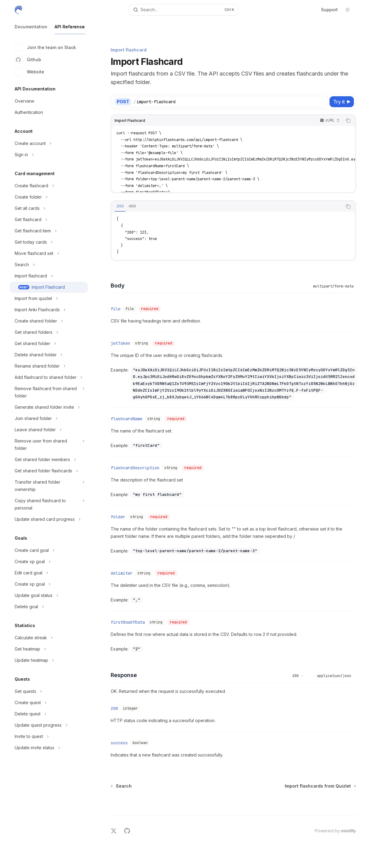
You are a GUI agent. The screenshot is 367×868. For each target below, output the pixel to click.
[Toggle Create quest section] (49, 703)
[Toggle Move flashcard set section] (49, 253)
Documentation (31, 29)
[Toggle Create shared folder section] (49, 321)
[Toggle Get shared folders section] (49, 332)
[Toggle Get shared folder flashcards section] (49, 471)
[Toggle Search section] (49, 265)
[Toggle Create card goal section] (49, 550)
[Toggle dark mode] (347, 10)
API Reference (70, 29)
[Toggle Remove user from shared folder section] (49, 445)
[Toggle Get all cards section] (49, 208)
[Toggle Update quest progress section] (49, 725)
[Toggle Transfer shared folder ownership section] (49, 486)
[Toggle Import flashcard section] (49, 276)
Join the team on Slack (45, 48)
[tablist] (227, 206)
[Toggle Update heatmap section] (49, 660)
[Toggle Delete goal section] (49, 607)
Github (28, 60)
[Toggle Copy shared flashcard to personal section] (49, 504)
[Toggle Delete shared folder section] (49, 355)
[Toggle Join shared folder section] (49, 418)
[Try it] (342, 102)
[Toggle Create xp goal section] (49, 562)
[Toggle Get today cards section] (49, 242)
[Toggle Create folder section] (49, 197)
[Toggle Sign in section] (49, 155)
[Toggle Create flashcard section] (49, 186)
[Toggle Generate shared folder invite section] (49, 407)
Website (29, 72)
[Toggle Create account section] (49, 143)
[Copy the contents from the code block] (348, 121)
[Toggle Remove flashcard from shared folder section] (49, 392)
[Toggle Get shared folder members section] (49, 460)
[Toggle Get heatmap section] (49, 649)
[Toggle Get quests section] (49, 691)
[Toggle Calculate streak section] (49, 638)
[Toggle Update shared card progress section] (49, 519)
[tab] (120, 206)
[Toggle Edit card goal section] (49, 573)
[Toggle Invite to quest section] (49, 736)
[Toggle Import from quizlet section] (49, 298)
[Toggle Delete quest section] (49, 714)
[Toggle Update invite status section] (49, 748)
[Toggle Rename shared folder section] (49, 366)
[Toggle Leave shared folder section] (49, 430)
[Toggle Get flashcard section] (49, 220)
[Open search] (184, 10)
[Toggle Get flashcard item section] (49, 231)
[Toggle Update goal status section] (49, 595)
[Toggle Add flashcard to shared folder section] (49, 377)
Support (329, 10)
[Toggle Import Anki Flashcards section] (49, 310)
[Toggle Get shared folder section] (49, 344)
